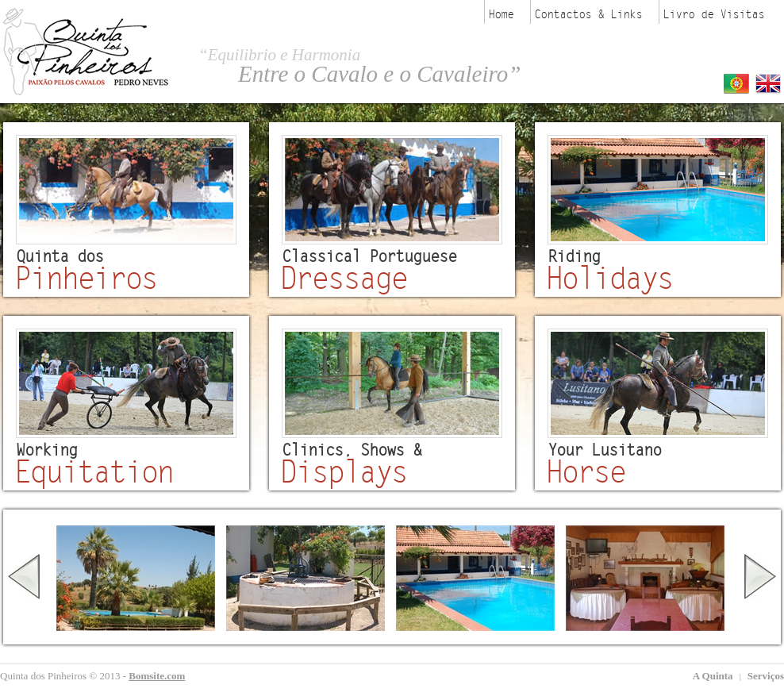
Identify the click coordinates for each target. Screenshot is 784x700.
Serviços (766, 676)
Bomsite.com (157, 676)
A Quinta (714, 676)
